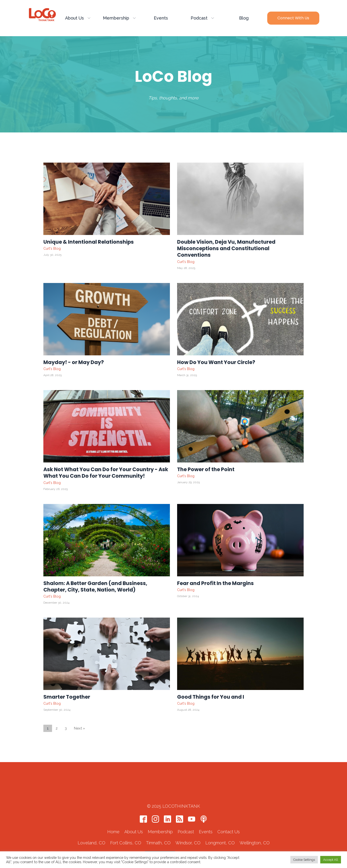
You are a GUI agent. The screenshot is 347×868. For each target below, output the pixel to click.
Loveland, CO (91, 826)
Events (161, 18)
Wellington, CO (255, 826)
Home (113, 815)
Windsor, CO (188, 826)
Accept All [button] (331, 860)
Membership (119, 18)
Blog (244, 18)
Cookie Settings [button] (304, 860)
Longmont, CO (220, 826)
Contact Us (229, 815)
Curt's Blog (52, 248)
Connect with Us (293, 18)
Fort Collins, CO (126, 826)
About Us (78, 18)
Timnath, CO (158, 826)
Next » (80, 729)
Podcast (202, 18)
